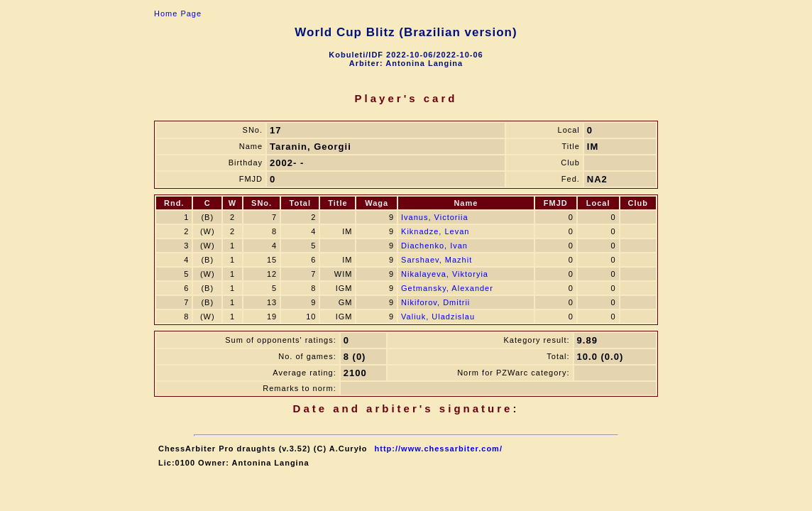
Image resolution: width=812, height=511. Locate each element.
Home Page (178, 13)
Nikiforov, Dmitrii (435, 302)
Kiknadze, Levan (435, 231)
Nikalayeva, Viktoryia (445, 274)
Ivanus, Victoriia (434, 217)
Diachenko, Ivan (434, 246)
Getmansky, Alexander (447, 288)
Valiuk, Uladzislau (438, 317)
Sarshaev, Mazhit (437, 260)
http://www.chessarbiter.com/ (439, 449)
